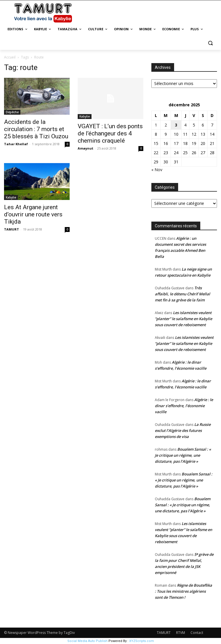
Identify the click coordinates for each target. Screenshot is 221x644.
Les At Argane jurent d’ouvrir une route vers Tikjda (33, 214)
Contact (197, 633)
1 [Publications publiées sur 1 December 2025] (156, 125)
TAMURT (12, 229)
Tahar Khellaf (16, 144)
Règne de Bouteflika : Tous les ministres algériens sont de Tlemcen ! (183, 591)
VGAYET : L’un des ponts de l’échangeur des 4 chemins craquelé (110, 133)
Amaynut (85, 148)
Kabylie (85, 116)
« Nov (157, 170)
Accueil (10, 57)
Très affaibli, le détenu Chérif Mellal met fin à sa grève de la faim (182, 294)
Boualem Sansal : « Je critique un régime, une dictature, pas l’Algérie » (183, 455)
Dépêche (12, 112)
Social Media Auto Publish (87, 641)
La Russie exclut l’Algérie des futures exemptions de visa (183, 430)
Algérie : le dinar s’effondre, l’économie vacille (184, 406)
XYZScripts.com (142, 641)
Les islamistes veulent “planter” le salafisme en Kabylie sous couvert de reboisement (183, 319)
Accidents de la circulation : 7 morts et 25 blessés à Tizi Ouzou (36, 129)
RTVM (181, 633)
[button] (210, 43)
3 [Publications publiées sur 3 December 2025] (176, 125)
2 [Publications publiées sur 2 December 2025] (166, 125)
